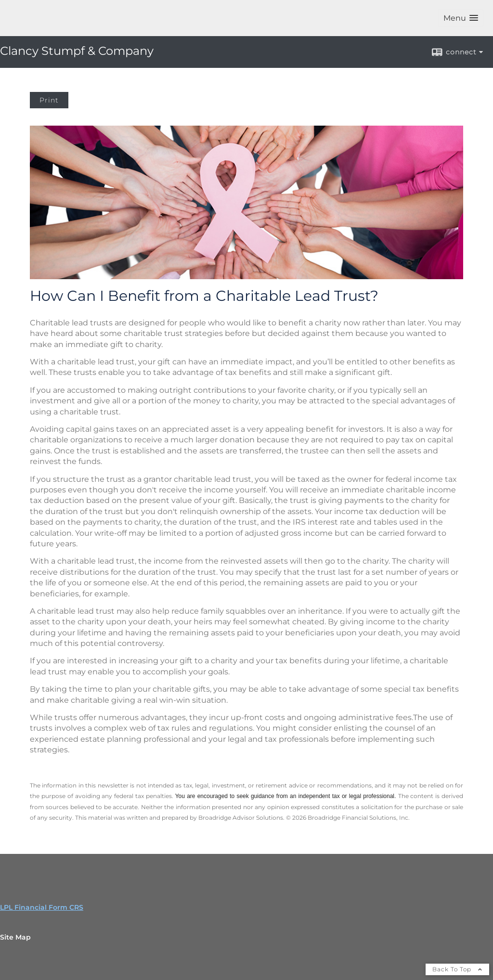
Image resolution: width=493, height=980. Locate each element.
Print (49, 100)
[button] (461, 18)
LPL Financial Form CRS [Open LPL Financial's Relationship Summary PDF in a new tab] (42, 907)
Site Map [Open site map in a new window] (15, 937)
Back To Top (457, 969)
